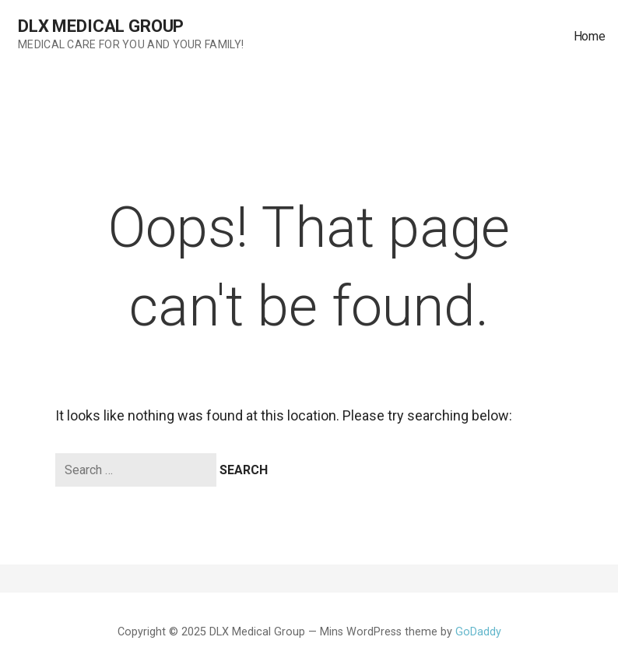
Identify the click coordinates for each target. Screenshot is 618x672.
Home (590, 36)
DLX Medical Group (101, 26)
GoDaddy (478, 632)
